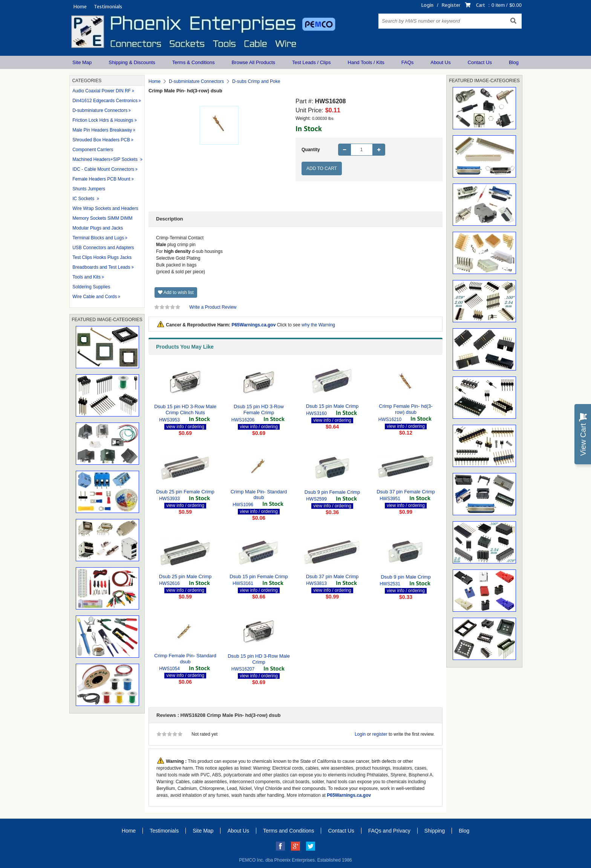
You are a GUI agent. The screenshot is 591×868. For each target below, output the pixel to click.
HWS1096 (243, 505)
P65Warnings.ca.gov (253, 325)
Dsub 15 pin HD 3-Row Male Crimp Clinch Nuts (185, 410)
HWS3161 (243, 583)
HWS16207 (243, 669)
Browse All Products (253, 62)
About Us (440, 62)
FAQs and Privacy (389, 831)
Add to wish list (176, 292)
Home (80, 7)
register (380, 734)
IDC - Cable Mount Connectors (103, 169)
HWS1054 (169, 669)
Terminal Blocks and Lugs (98, 238)
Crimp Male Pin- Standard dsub (259, 495)
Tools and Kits (87, 277)
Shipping (435, 831)
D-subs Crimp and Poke (256, 81)
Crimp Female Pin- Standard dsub (185, 659)
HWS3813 (316, 583)
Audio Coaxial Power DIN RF (102, 91)
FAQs (408, 62)
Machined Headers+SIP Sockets (106, 159)
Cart (481, 5)
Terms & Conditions (194, 62)
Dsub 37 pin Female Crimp (406, 492)
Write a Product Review (213, 307)
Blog (514, 62)
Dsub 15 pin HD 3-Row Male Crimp (259, 659)
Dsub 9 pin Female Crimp (332, 492)
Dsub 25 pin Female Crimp (185, 492)
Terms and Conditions (289, 831)
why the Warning (318, 325)
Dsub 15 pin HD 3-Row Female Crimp (259, 410)
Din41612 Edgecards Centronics (105, 101)
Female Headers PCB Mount (101, 179)
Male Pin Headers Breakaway (102, 130)
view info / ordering (185, 427)
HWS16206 (243, 420)
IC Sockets (84, 199)
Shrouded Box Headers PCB (101, 140)
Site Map (82, 62)
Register (451, 5)
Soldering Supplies (91, 287)
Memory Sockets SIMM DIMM (102, 218)
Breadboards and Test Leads (101, 267)
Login (427, 5)
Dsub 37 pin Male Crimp (332, 576)
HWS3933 (169, 499)
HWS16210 (390, 419)
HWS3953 (169, 420)
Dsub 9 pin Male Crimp (406, 577)
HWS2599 (316, 499)
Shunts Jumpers (89, 189)
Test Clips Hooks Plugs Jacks (102, 257)
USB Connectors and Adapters (103, 248)
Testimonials (108, 7)
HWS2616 (169, 583)
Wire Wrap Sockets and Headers (105, 208)
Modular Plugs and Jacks (98, 228)
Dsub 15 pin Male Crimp (332, 406)
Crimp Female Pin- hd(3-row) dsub (406, 409)
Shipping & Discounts (132, 62)
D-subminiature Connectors (100, 110)
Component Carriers (93, 150)
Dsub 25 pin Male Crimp (185, 576)
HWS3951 (390, 499)
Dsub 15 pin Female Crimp (259, 576)
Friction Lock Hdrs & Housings (103, 120)
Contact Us (480, 62)
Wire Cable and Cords (95, 297)
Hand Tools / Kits (366, 62)
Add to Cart (322, 168)
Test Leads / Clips (312, 62)
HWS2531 (390, 584)
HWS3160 (316, 413)
